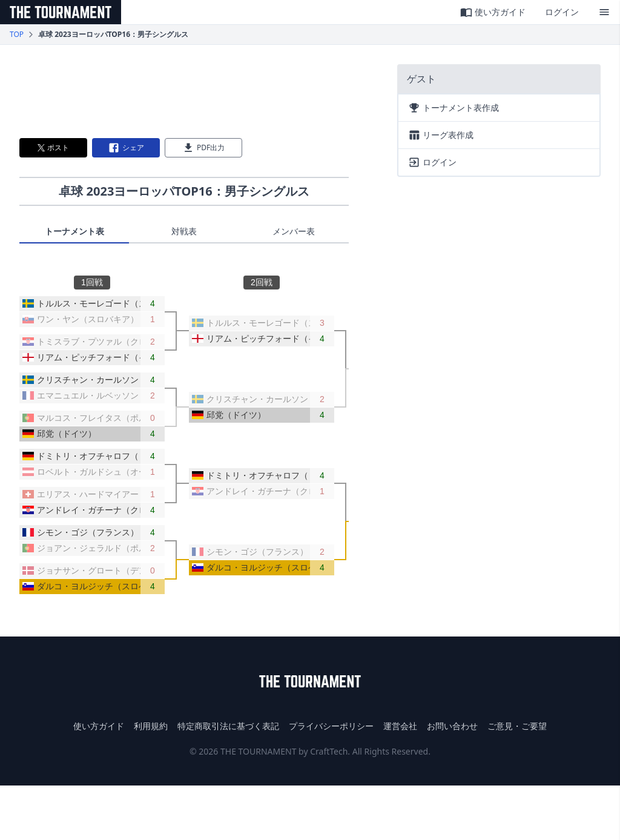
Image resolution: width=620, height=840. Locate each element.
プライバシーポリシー (331, 726)
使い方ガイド (493, 12)
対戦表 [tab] (184, 231)
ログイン (562, 12)
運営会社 (400, 726)
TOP (17, 35)
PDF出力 (203, 148)
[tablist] (184, 234)
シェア (126, 148)
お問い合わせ (452, 726)
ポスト (53, 147)
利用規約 (151, 726)
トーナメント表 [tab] (74, 231)
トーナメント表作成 (453, 108)
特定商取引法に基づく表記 (228, 726)
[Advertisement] (184, 91)
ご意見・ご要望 (517, 726)
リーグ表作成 (441, 135)
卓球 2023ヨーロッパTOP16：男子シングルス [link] (113, 35)
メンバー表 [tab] (294, 231)
